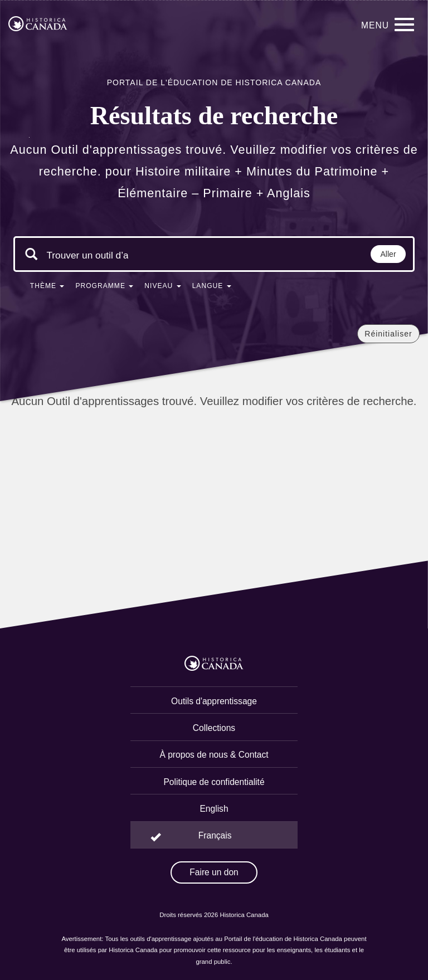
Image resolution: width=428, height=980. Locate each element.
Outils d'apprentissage (214, 701)
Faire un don (214, 872)
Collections (214, 728)
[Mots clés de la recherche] (87, 255)
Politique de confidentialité (214, 782)
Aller (388, 254)
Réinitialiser (388, 334)
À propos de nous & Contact (214, 755)
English (214, 809)
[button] (47, 288)
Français (215, 835)
